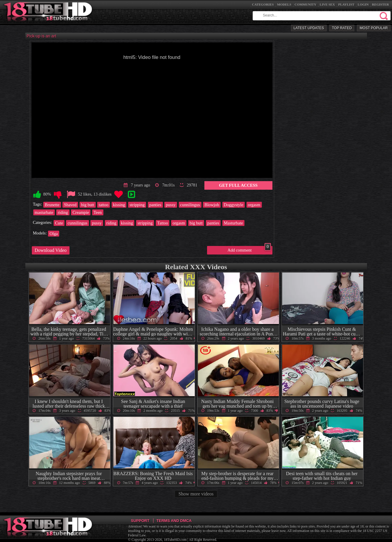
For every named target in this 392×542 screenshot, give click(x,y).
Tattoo (163, 223)
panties (155, 205)
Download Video (51, 250)
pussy (171, 205)
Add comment (249, 249)
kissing (119, 205)
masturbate (44, 212)
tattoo (104, 205)
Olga (54, 234)
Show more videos (196, 494)
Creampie (81, 212)
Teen (98, 212)
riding (63, 212)
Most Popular (374, 28)
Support (140, 521)
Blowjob (212, 205)
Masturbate (233, 223)
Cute (59, 223)
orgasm (254, 205)
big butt (87, 205)
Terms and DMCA (174, 521)
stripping (137, 205)
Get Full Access (238, 185)
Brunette (52, 205)
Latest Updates (309, 28)
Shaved (70, 205)
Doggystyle (234, 205)
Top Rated (342, 28)
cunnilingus (190, 205)
